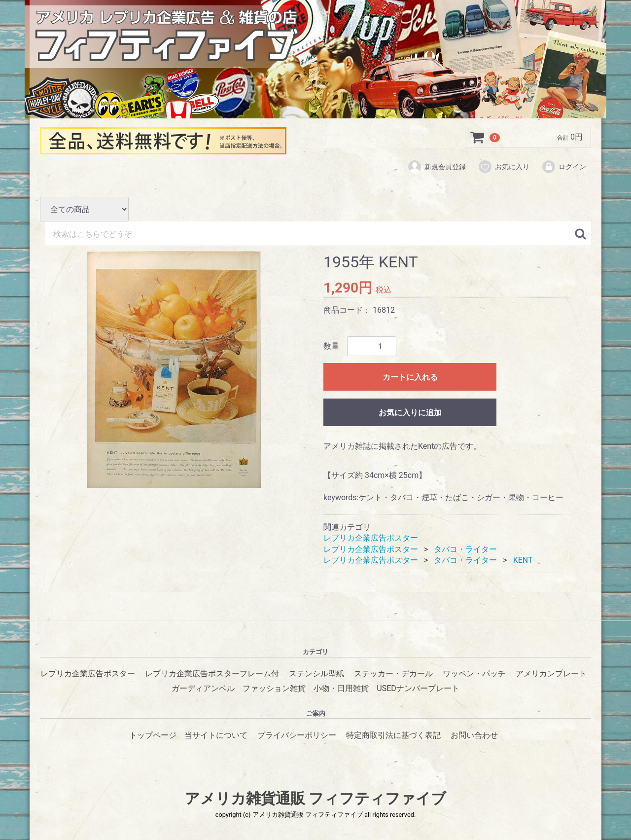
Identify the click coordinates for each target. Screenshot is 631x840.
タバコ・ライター (465, 549)
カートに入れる (410, 378)
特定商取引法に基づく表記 (393, 735)
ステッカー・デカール (393, 674)
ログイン (564, 167)
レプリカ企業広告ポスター (371, 538)
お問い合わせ (474, 735)
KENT (523, 560)
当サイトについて (216, 735)
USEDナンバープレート (418, 689)
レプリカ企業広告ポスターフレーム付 (212, 674)
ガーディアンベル (203, 689)
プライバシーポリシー (297, 735)
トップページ (153, 735)
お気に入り (504, 167)
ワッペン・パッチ (474, 674)
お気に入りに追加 (410, 413)
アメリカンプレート (551, 674)
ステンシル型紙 (316, 674)
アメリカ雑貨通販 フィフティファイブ (315, 799)
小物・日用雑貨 (341, 689)
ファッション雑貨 (274, 689)
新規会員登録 (437, 167)
